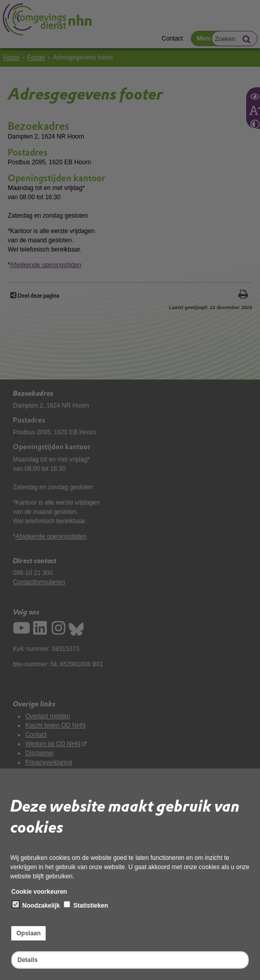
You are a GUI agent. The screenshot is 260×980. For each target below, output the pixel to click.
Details (27, 960)
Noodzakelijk (36, 905)
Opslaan (28, 933)
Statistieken (86, 905)
